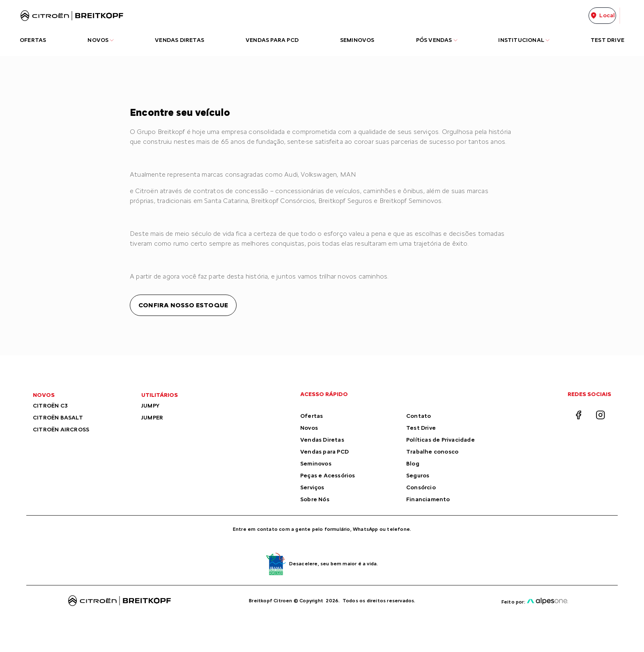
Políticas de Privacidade (440, 440)
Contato (419, 416)
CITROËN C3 (50, 406)
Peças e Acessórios (328, 476)
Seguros (418, 476)
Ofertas (312, 416)
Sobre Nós (315, 499)
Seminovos (316, 464)
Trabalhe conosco (432, 452)
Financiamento (428, 499)
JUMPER (152, 418)
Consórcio (421, 487)
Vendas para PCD (324, 452)
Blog (413, 464)
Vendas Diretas (322, 440)
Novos (309, 428)
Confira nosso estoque (183, 305)
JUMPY (150, 406)
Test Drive (421, 428)
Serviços (312, 487)
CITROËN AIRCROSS (61, 430)
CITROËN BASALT (58, 418)
